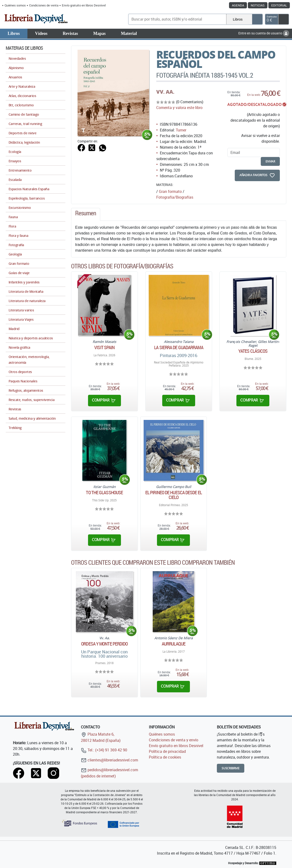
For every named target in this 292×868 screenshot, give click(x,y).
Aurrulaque (174, 644)
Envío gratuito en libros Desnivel (84, 5)
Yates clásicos (253, 351)
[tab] (86, 214)
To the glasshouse (104, 493)
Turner (181, 130)
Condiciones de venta (44, 5)
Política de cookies (165, 757)
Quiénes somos (15, 5)
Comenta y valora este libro (179, 108)
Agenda (238, 5)
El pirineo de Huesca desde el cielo (174, 495)
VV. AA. (165, 92)
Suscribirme (231, 768)
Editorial (279, 5)
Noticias (258, 5)
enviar (270, 161)
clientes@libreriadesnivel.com (109, 760)
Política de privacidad (167, 751)
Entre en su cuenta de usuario (264, 33)
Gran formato (170, 191)
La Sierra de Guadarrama (179, 347)
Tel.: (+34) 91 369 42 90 (104, 750)
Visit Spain (104, 347)
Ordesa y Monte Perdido (104, 644)
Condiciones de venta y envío (174, 740)
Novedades (17, 58)
